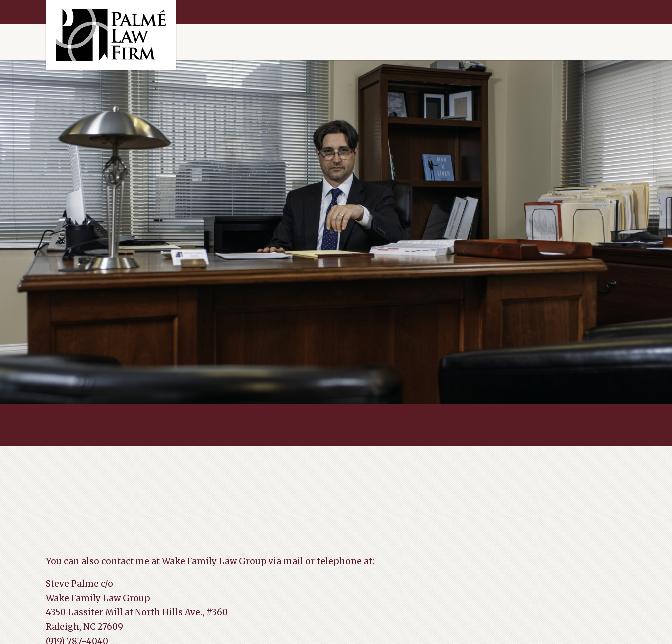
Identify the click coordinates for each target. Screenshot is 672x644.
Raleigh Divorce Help (111, 35)
